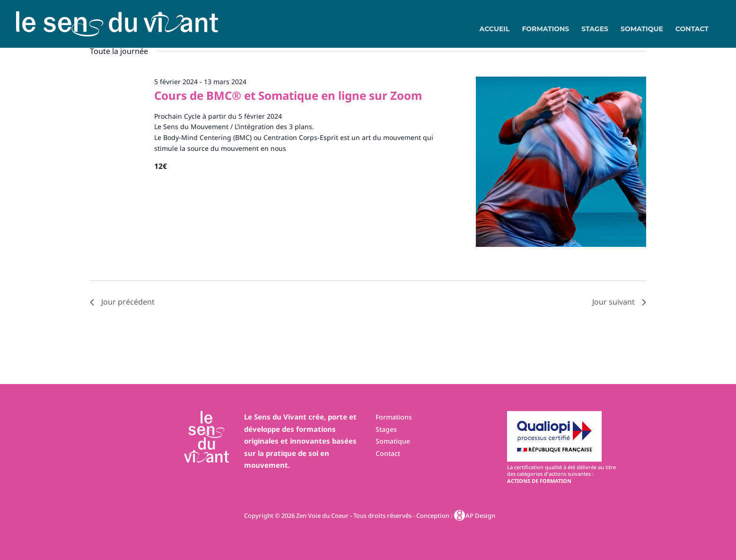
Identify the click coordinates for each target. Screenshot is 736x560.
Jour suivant (619, 302)
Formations (545, 29)
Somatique (642, 29)
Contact (692, 29)
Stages (595, 29)
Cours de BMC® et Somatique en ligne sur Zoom (288, 95)
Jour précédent (122, 302)
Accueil (495, 29)
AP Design (475, 516)
